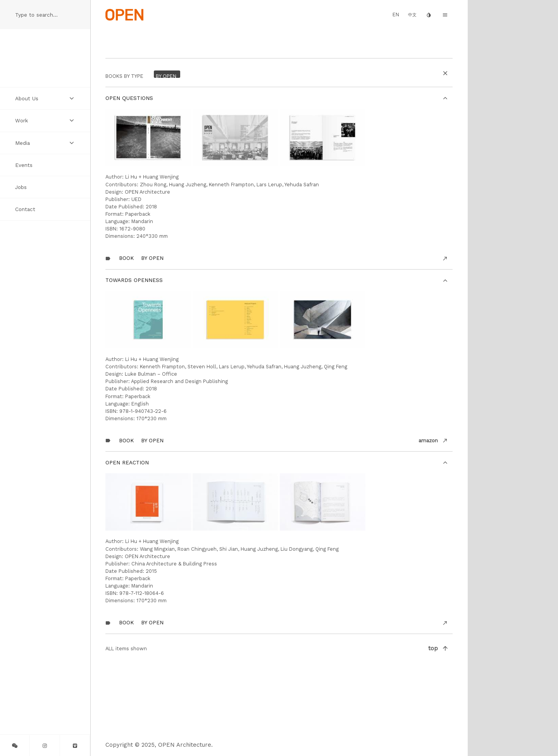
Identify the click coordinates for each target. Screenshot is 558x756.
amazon (428, 440)
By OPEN (152, 258)
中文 (412, 15)
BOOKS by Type (124, 76)
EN (396, 15)
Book (126, 258)
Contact (25, 209)
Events (24, 165)
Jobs (21, 187)
